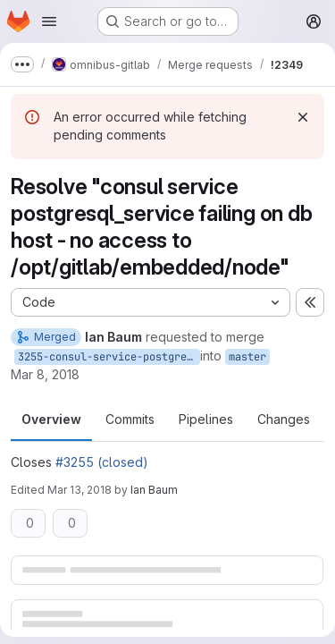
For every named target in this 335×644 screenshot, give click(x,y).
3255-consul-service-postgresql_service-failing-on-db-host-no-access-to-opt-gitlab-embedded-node (109, 357)
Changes (284, 419)
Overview (51, 419)
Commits (130, 419)
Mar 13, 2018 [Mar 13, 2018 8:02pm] (80, 490)
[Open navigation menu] (49, 21)
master (247, 357)
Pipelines (206, 419)
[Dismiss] (303, 117)
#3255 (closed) (102, 462)
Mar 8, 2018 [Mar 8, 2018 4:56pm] (45, 374)
